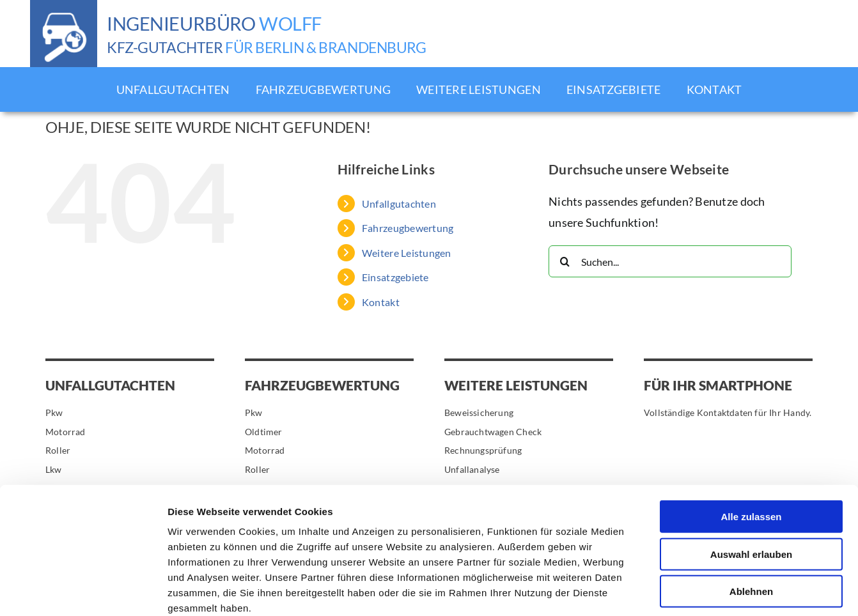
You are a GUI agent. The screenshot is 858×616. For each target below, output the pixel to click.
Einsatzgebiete (395, 277)
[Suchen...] (670, 261)
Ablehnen (751, 522)
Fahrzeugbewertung (408, 228)
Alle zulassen (751, 448)
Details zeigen (680, 591)
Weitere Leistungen (407, 253)
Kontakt (381, 302)
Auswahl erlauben (751, 485)
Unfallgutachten (399, 204)
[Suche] (565, 261)
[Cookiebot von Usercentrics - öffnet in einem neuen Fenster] (83, 591)
